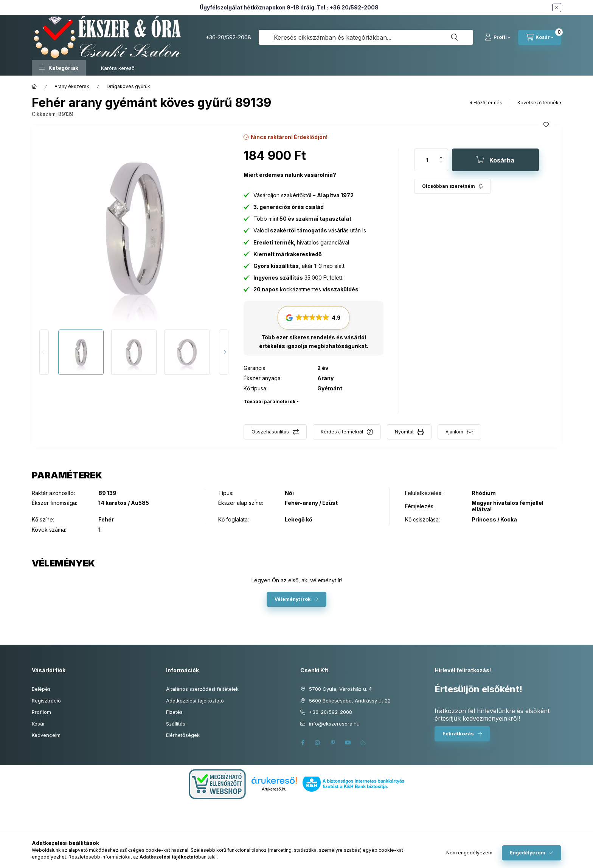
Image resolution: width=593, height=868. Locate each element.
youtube (348, 743)
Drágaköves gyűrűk (128, 86)
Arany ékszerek (72, 86)
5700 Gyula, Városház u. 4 (340, 689)
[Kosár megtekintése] (540, 37)
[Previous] (44, 352)
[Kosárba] (495, 160)
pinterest (333, 743)
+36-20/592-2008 (228, 37)
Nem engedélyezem (469, 853)
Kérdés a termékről (342, 432)
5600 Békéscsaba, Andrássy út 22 (350, 701)
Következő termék (538, 103)
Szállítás (176, 724)
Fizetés (174, 712)
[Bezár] (557, 8)
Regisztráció (46, 701)
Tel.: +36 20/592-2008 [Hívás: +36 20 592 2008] (348, 7)
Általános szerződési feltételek (202, 689)
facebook (303, 743)
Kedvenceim (46, 735)
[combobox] (366, 37)
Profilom (41, 712)
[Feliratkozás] (453, 186)
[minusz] (441, 165)
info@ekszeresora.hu (334, 724)
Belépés (41, 689)
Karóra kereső (118, 68)
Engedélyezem (528, 853)
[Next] (224, 352)
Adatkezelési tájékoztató (195, 701)
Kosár (38, 724)
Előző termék (488, 103)
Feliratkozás (458, 733)
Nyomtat (404, 432)
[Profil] (498, 37)
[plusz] (441, 154)
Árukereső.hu (274, 789)
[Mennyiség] (427, 160)
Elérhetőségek (183, 735)
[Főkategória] (34, 87)
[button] (59, 68)
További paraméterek (269, 402)
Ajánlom (454, 432)
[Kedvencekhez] (546, 125)
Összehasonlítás (270, 432)
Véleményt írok (293, 599)
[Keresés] (455, 37)
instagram (318, 743)
